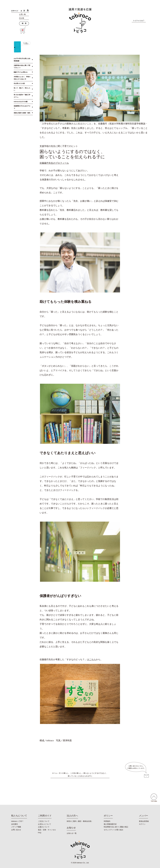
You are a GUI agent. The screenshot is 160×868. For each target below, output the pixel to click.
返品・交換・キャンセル (47, 830)
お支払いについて (44, 824)
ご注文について (44, 821)
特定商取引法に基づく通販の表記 (116, 827)
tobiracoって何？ (17, 821)
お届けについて (44, 827)
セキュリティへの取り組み (113, 830)
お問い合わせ (16, 830)
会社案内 (14, 824)
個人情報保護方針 (110, 824)
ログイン (142, 824)
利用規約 (107, 821)
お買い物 (22, 14)
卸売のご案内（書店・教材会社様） (80, 821)
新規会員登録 (144, 821)
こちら (92, 659)
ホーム (55, 773)
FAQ (40, 833)
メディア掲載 (16, 827)
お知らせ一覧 (72, 833)
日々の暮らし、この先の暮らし (70, 773)
